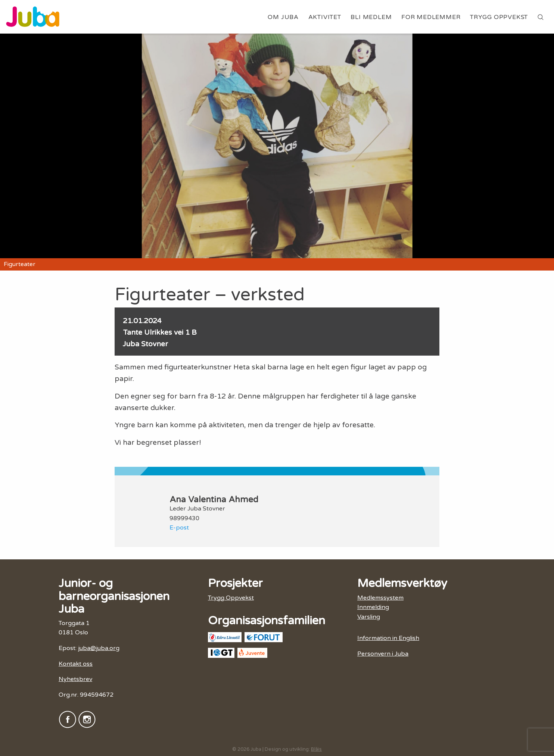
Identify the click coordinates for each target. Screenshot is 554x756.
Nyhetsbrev (75, 679)
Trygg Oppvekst (499, 17)
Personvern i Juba (383, 654)
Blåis (316, 749)
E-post (179, 528)
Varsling (369, 617)
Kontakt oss (76, 664)
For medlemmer (431, 17)
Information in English (388, 638)
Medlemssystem (380, 598)
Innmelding (373, 607)
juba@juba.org (99, 648)
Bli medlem (371, 17)
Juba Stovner (145, 344)
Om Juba (283, 17)
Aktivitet (325, 17)
